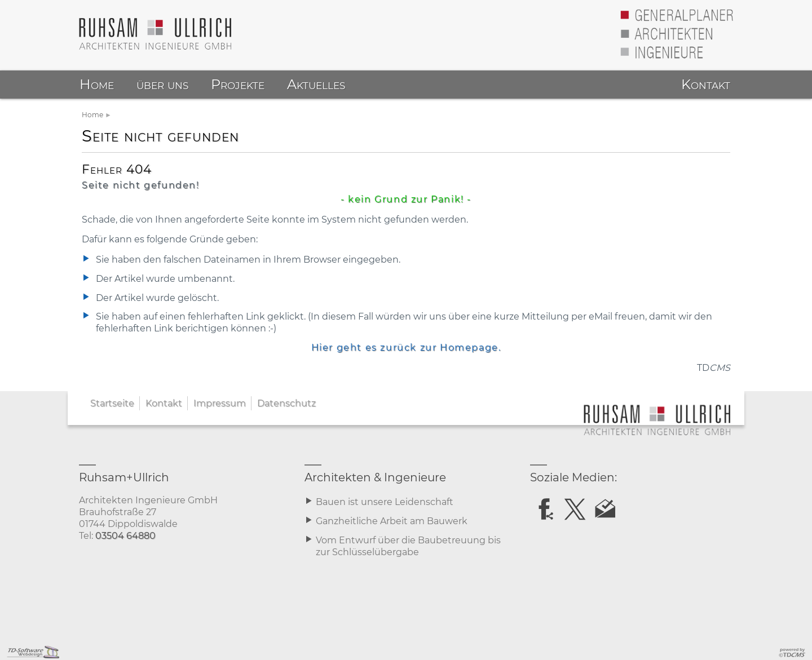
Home (92, 115)
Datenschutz (286, 403)
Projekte (238, 84)
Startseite (112, 403)
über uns (162, 84)
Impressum (220, 403)
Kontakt (164, 403)
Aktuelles (316, 84)
